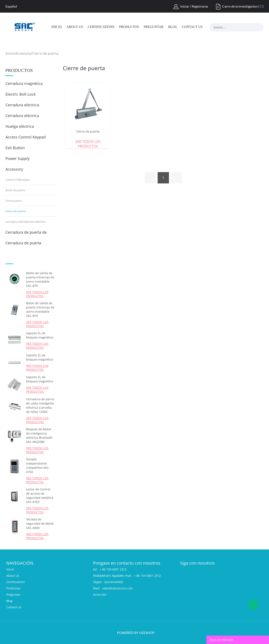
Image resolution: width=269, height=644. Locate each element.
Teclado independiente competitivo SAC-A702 (38, 466)
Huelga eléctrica (20, 126)
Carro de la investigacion (240, 6)
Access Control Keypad (26, 137)
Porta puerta (13, 201)
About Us (75, 27)
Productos (129, 27)
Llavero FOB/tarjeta (18, 180)
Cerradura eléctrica (22, 116)
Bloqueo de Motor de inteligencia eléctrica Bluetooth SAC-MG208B (39, 435)
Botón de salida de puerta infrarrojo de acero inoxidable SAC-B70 (40, 279)
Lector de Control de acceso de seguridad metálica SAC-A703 (40, 496)
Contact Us (192, 27)
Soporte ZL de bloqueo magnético (40, 335)
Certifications (101, 27)
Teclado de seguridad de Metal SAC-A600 (40, 523)
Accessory (23, 53)
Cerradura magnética (24, 83)
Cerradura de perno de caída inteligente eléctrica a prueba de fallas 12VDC (40, 405)
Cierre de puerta (45, 53)
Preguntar (154, 27)
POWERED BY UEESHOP (136, 633)
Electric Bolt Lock (20, 94)
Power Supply (18, 158)
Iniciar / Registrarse (194, 6)
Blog (173, 27)
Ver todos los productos (37, 294)
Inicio (57, 27)
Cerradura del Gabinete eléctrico (26, 222)
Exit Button (15, 148)
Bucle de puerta (15, 190)
